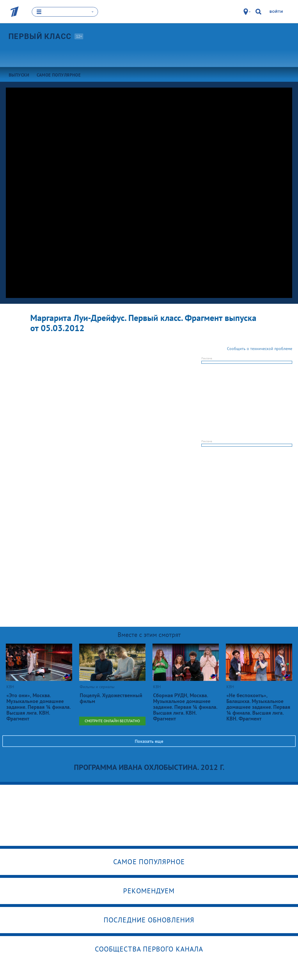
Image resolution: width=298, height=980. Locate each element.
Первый (40, 36)
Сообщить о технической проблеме (260, 349)
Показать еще (149, 741)
